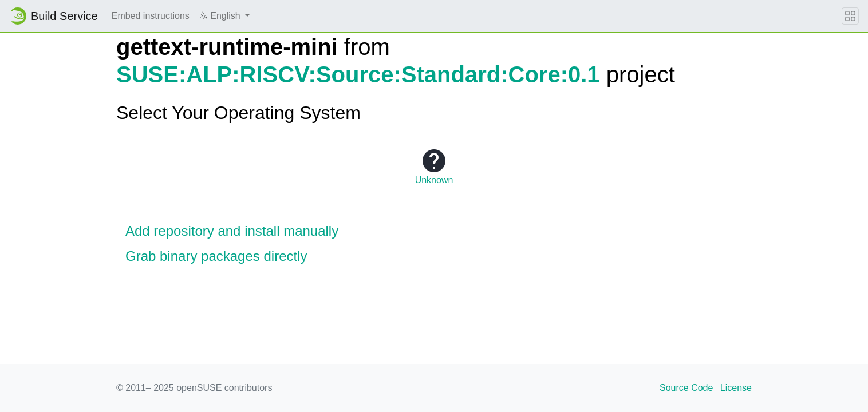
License (736, 388)
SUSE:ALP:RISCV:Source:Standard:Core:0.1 (358, 74)
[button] (224, 16)
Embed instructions (151, 16)
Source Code (686, 388)
